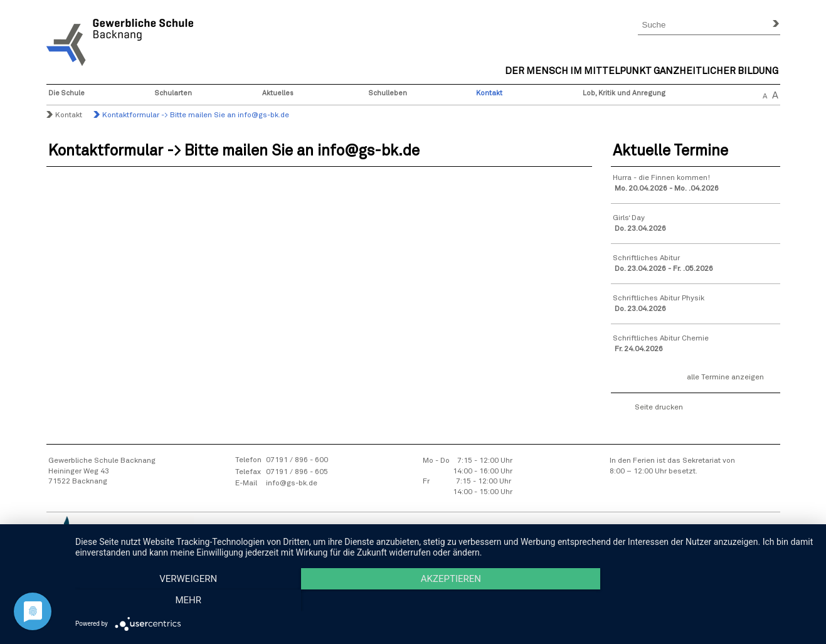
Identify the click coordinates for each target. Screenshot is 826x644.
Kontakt (489, 93)
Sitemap (367, 541)
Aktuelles (278, 93)
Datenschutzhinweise (477, 541)
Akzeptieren (444, 601)
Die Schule (66, 93)
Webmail (696, 541)
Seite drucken (659, 408)
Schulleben (388, 93)
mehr (703, 601)
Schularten (173, 93)
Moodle (765, 541)
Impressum (410, 541)
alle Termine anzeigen (725, 377)
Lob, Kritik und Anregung (624, 93)
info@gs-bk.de (292, 483)
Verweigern (186, 601)
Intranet (732, 541)
